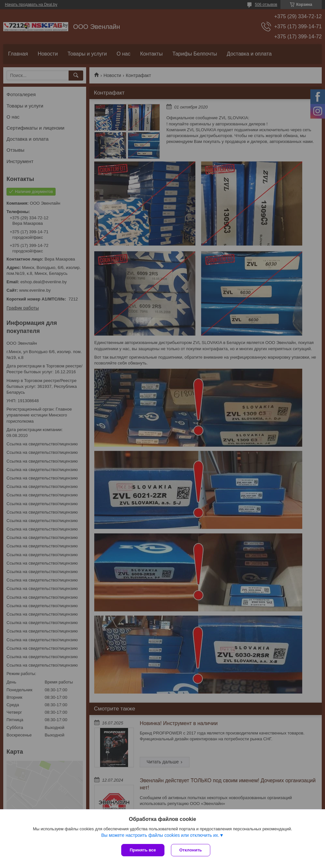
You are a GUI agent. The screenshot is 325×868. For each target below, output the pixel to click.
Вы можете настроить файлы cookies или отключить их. (160, 835)
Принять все (143, 850)
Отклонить (191, 850)
